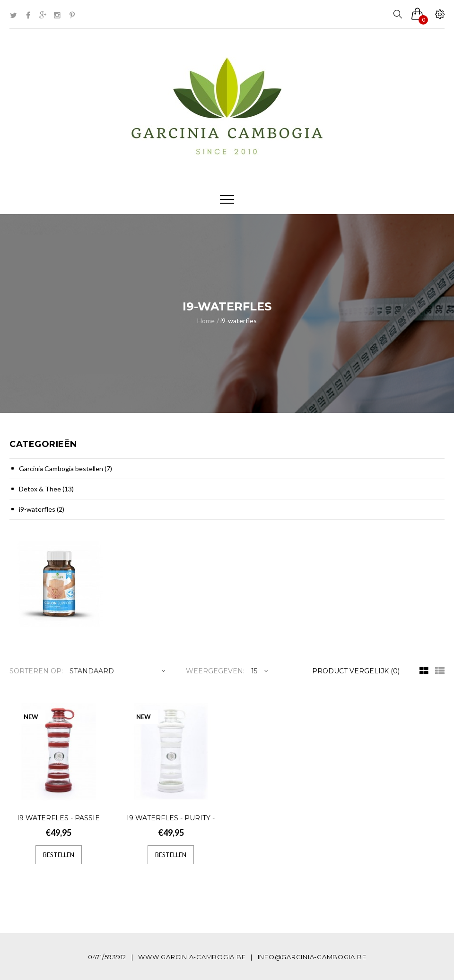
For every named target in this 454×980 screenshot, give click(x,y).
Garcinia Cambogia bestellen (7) (65, 469)
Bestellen (59, 855)
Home (206, 321)
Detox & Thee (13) (46, 489)
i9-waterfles (239, 321)
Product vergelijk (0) (356, 671)
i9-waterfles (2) (42, 509)
